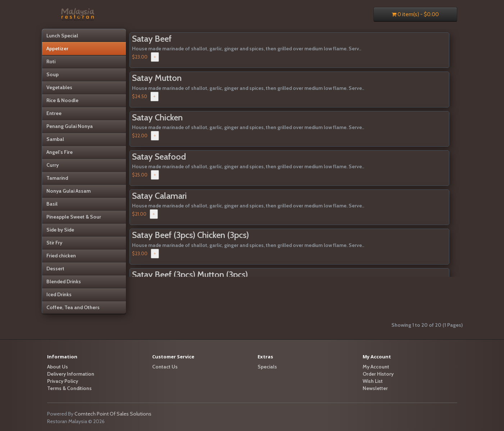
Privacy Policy (63, 381)
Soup (53, 74)
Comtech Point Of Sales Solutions (113, 414)
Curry (53, 165)
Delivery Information (71, 374)
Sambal (55, 139)
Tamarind (57, 178)
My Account (376, 367)
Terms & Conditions (69, 388)
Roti (51, 61)
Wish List (373, 381)
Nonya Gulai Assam (69, 191)
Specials (267, 367)
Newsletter (375, 388)
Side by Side (60, 230)
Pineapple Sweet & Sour (74, 217)
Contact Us (165, 367)
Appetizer (57, 49)
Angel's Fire (60, 152)
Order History (378, 374)
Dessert (55, 269)
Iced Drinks (59, 294)
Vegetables (59, 87)
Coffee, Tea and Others (73, 307)
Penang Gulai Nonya (70, 126)
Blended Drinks (64, 281)
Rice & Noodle (62, 100)
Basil (52, 204)
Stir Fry (54, 243)
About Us (58, 367)
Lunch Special (62, 36)
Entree (54, 113)
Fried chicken (61, 256)
